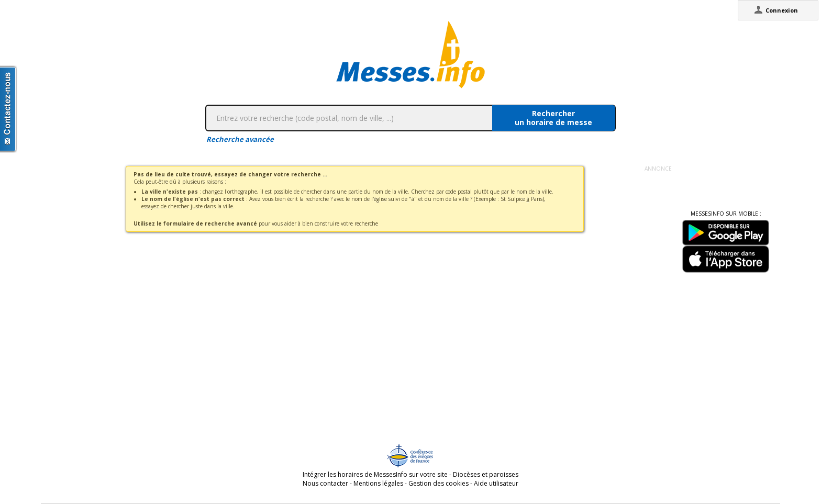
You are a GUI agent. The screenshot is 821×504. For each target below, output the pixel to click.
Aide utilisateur (496, 483)
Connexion (782, 10)
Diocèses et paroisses (486, 474)
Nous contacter (325, 483)
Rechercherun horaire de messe (553, 118)
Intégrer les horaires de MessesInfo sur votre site (375, 474)
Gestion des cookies (439, 483)
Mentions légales (378, 483)
